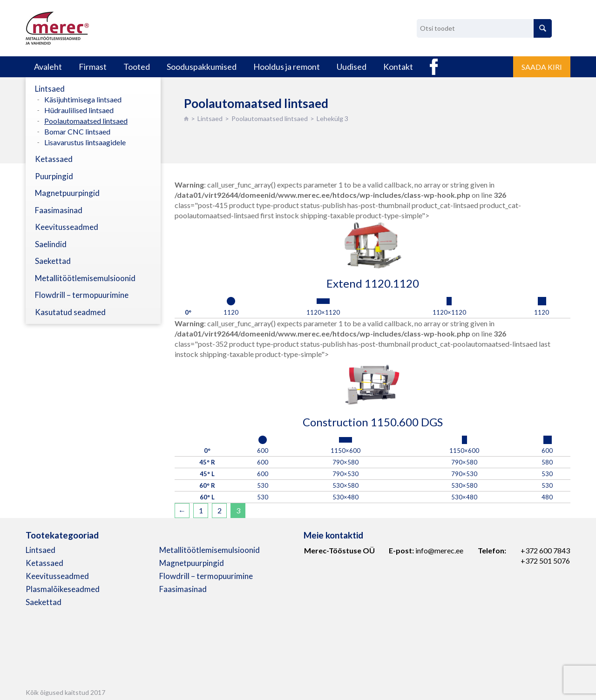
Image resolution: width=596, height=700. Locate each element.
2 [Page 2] (220, 510)
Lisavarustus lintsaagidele (85, 142)
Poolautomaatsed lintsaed (270, 118)
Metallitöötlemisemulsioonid (85, 278)
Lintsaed (210, 118)
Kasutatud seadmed (70, 312)
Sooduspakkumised (202, 67)
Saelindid (51, 244)
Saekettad (53, 261)
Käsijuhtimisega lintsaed (83, 99)
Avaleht (48, 67)
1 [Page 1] (201, 510)
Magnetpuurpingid (67, 193)
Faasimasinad (59, 210)
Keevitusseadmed (67, 227)
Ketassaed (54, 159)
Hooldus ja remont (287, 67)
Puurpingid (54, 176)
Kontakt (398, 67)
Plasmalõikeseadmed (63, 589)
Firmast (93, 67)
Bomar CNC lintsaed (77, 131)
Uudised (352, 67)
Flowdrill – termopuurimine (82, 295)
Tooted (137, 67)
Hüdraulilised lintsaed (79, 110)
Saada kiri (542, 67)
